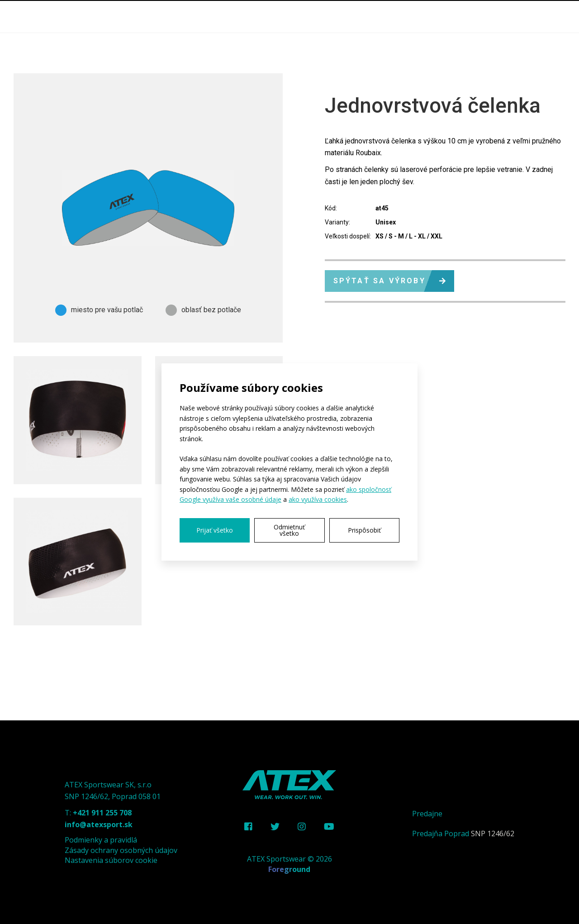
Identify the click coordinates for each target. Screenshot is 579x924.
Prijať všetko (215, 530)
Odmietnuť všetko (289, 530)
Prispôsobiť (364, 530)
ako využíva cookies (318, 499)
